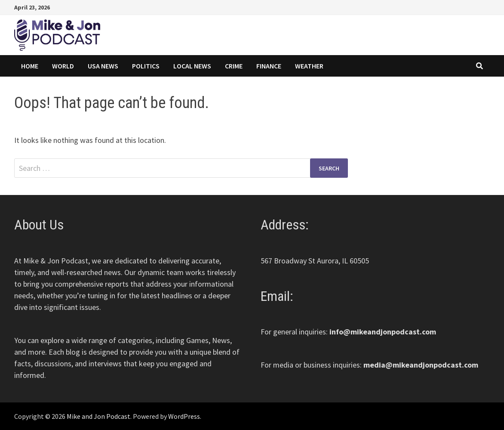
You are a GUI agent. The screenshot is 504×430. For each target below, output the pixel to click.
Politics (146, 66)
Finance (269, 66)
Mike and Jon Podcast (98, 416)
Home (30, 66)
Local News (192, 66)
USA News (103, 66)
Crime (234, 66)
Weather (309, 66)
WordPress (184, 416)
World (63, 66)
